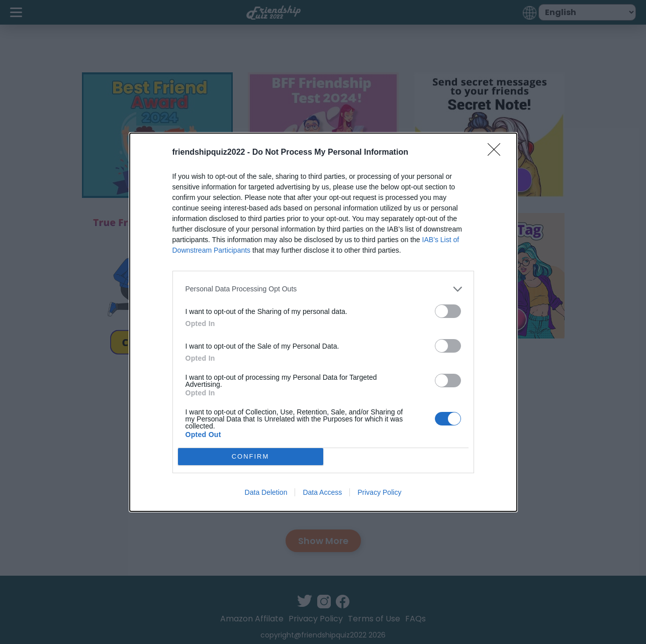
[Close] (497, 153)
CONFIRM (251, 456)
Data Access (322, 492)
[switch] (448, 311)
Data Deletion (266, 492)
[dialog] (323, 322)
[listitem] (323, 289)
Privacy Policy (379, 492)
